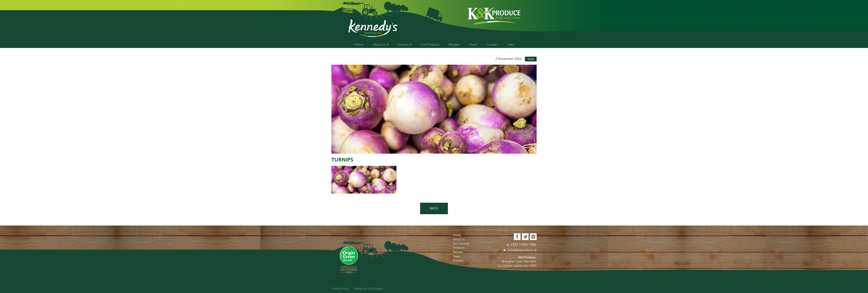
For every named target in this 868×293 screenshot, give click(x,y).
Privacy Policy (340, 289)
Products (459, 248)
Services (403, 45)
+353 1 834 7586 (523, 245)
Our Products (430, 45)
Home (359, 45)
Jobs (511, 45)
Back (434, 208)
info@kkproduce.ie (522, 250)
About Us (379, 45)
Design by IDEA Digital (368, 289)
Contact (492, 45)
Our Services (461, 244)
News (473, 45)
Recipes (454, 45)
